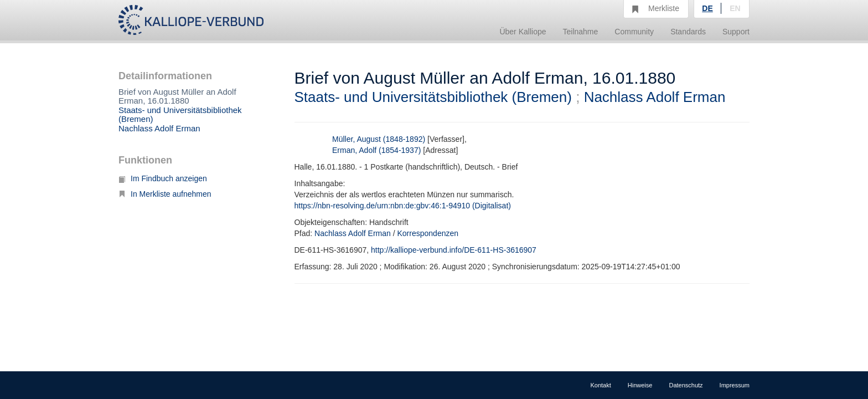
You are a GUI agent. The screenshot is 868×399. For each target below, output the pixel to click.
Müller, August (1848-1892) (379, 139)
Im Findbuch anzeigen (163, 178)
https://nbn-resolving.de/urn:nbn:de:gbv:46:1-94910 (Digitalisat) (403, 206)
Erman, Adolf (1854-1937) (376, 150)
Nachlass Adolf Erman (159, 128)
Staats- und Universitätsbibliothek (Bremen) (180, 115)
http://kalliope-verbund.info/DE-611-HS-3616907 (454, 250)
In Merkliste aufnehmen (165, 194)
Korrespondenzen (428, 233)
